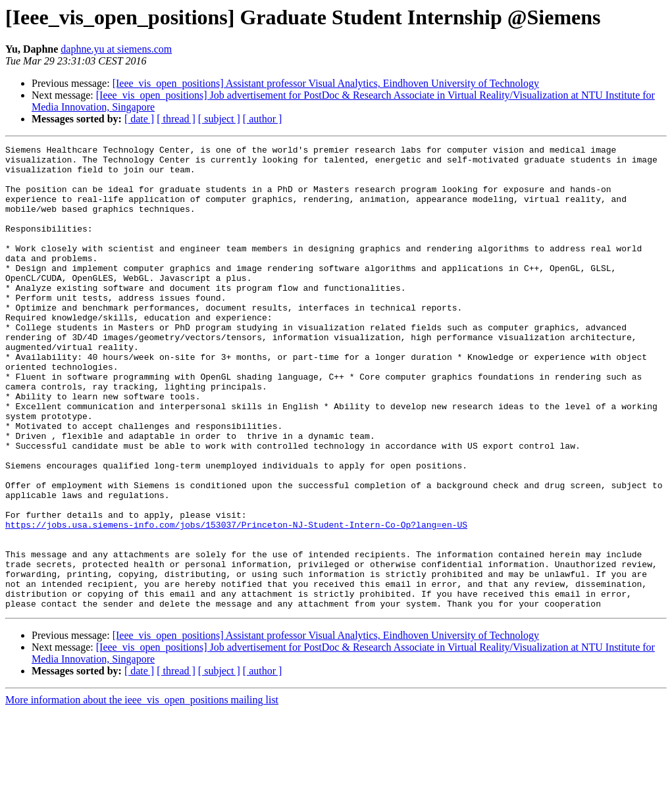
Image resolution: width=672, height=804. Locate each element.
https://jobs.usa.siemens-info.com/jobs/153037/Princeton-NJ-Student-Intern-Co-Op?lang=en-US (236, 601)
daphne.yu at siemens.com (116, 49)
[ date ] (139, 119)
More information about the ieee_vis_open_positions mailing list (142, 792)
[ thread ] (176, 119)
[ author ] (263, 119)
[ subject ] (219, 119)
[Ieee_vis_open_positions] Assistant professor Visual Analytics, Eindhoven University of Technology (326, 83)
